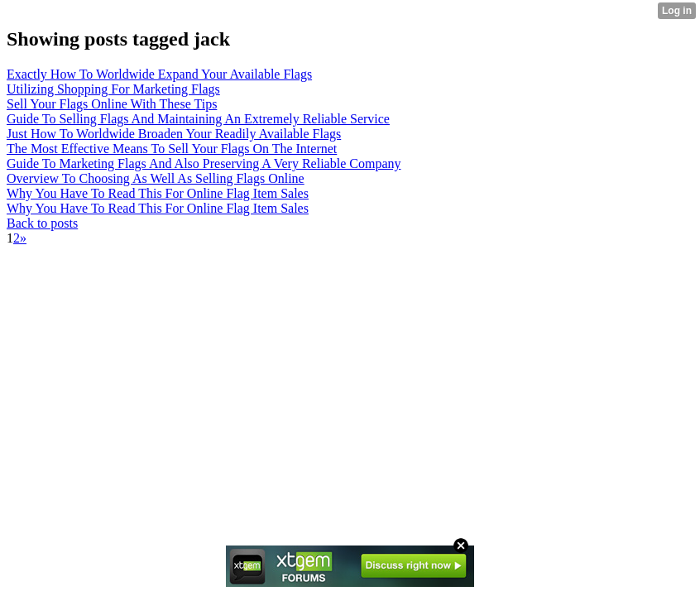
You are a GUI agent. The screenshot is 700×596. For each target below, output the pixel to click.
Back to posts (42, 223)
